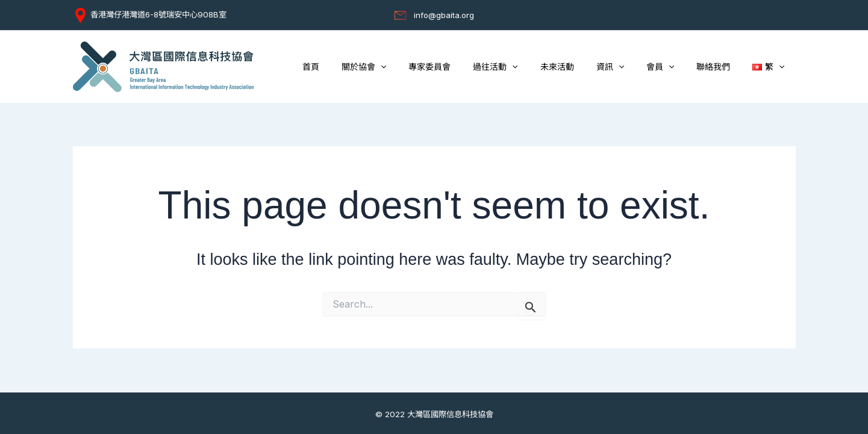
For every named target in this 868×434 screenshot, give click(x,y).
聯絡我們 (722, 67)
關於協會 (404, 67)
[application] (421, 67)
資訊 (629, 67)
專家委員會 (465, 67)
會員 (674, 67)
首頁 (357, 67)
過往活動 (525, 67)
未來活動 (581, 67)
